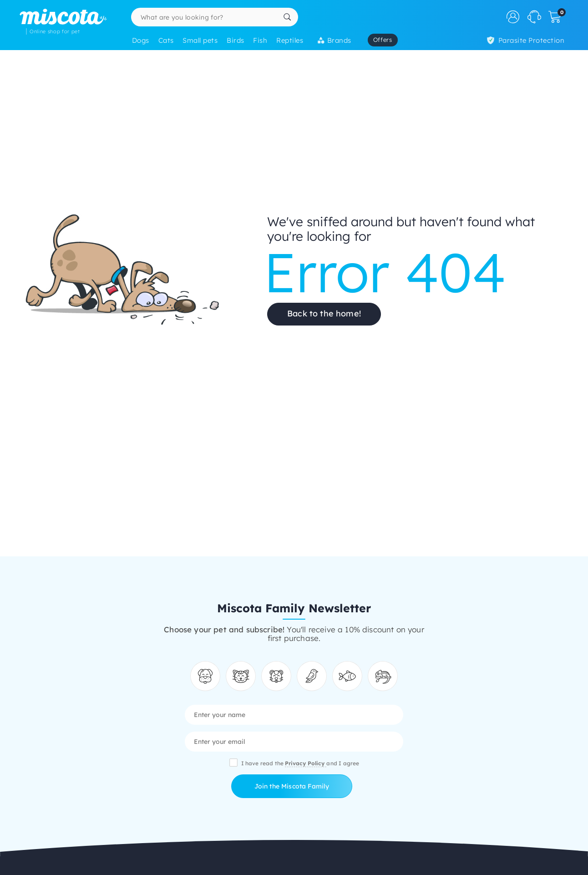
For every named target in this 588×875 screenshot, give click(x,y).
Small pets (200, 40)
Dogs (141, 40)
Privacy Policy (306, 763)
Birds (235, 40)
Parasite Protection (526, 40)
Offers (383, 40)
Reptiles (290, 40)
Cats (166, 40)
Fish (260, 40)
